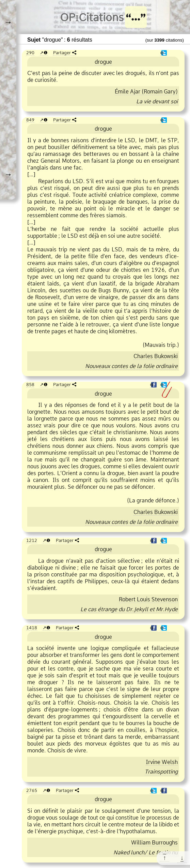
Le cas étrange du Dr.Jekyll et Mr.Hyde (129, 609)
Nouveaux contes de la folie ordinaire (131, 366)
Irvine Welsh (162, 762)
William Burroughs (154, 842)
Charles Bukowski (156, 356)
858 (30, 384)
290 (30, 53)
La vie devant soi (157, 101)
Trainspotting (161, 771)
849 (30, 120)
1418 (32, 628)
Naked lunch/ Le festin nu (146, 852)
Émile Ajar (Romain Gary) (146, 91)
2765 (32, 790)
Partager (62, 53)
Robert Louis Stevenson (148, 599)
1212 (32, 540)
